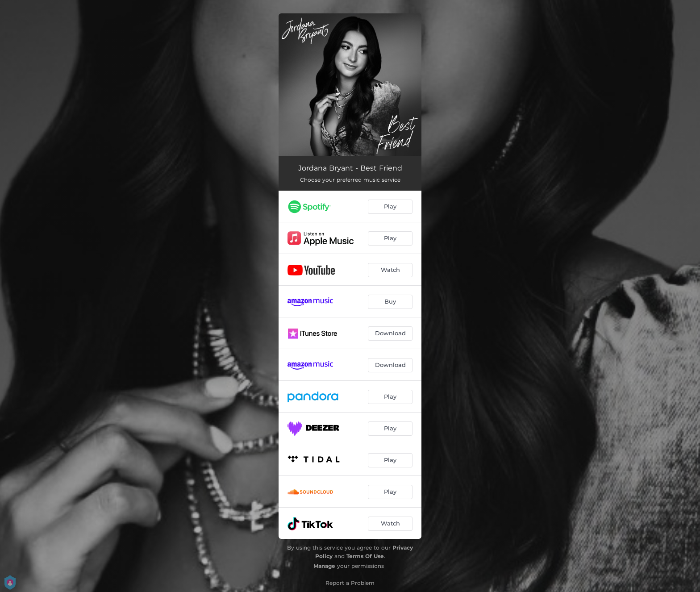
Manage (324, 566)
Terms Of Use (365, 556)
